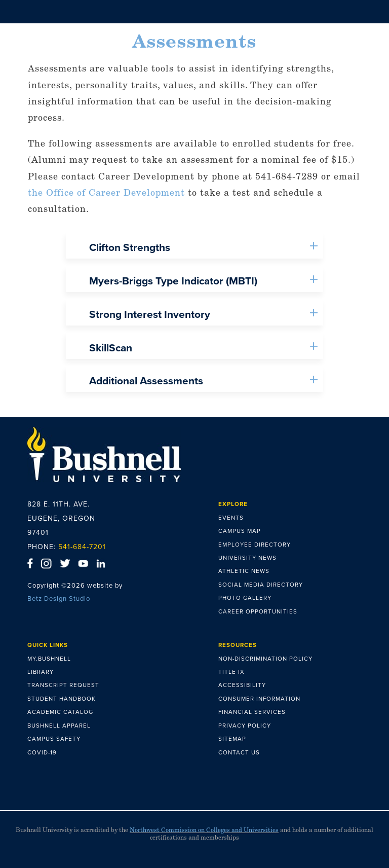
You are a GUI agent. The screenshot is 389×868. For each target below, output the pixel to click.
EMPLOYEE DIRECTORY (255, 545)
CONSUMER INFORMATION (259, 699)
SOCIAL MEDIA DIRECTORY (261, 585)
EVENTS (231, 518)
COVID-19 (42, 752)
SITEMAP (232, 739)
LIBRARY (41, 672)
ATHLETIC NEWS (244, 571)
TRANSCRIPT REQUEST (63, 685)
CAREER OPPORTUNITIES (258, 611)
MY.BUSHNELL (49, 659)
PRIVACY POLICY (245, 726)
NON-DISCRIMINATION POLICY (265, 659)
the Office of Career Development (106, 192)
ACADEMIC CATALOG (60, 712)
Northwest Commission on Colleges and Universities (204, 830)
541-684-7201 (82, 547)
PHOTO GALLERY (245, 598)
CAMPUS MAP (240, 531)
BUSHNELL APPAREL (59, 726)
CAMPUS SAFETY (54, 739)
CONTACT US (239, 752)
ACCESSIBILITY (242, 685)
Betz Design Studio (59, 599)
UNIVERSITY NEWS (247, 558)
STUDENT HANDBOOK (62, 699)
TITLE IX (231, 672)
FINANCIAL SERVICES (252, 712)
